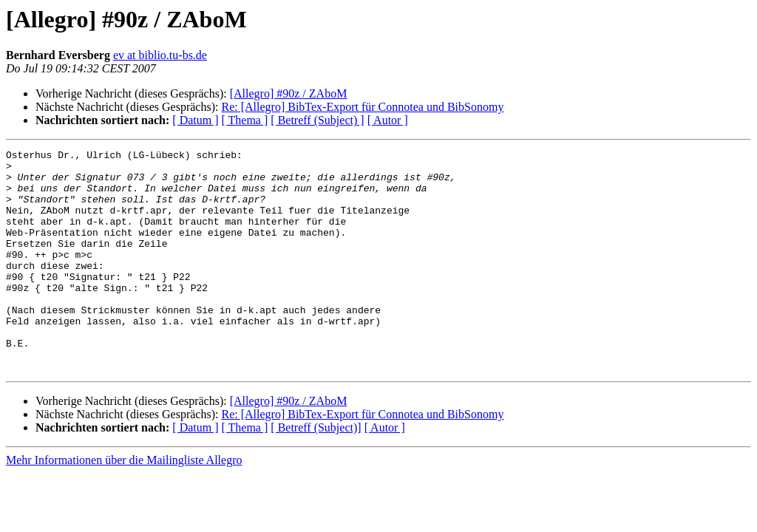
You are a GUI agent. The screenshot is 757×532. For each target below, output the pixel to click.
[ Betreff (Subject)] (316, 472)
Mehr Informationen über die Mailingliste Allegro (124, 504)
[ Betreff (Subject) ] (317, 120)
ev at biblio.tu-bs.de (160, 55)
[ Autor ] (388, 120)
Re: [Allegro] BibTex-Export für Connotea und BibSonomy (362, 107)
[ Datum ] (195, 120)
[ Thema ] (245, 120)
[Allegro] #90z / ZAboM (289, 93)
